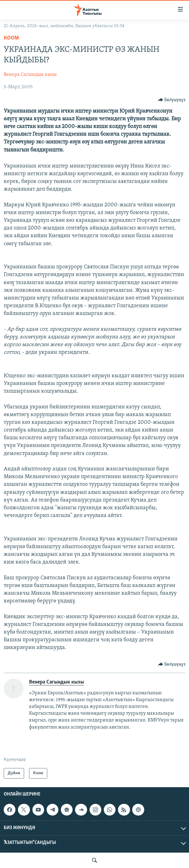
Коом (11, 38)
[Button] (172, 100)
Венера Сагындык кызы (30, 75)
